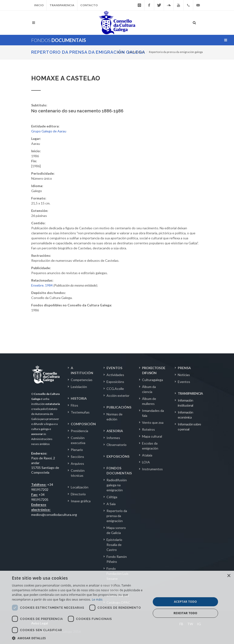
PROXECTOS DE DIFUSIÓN (154, 370)
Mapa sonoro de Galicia (116, 530)
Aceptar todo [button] (185, 602)
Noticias (184, 375)
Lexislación (79, 387)
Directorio (78, 494)
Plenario (77, 450)
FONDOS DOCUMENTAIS (119, 471)
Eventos (184, 382)
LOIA (146, 462)
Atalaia (147, 455)
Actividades (115, 375)
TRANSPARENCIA (190, 393)
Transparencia (62, 5)
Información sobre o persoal (189, 427)
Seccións (77, 457)
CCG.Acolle (115, 389)
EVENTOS (114, 368)
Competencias (82, 380)
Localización (80, 487)
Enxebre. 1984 (42, 285)
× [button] (229, 576)
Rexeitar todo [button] (185, 613)
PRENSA (184, 368)
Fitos (74, 405)
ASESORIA (115, 431)
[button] (79, 638)
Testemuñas (80, 412)
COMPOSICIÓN (83, 424)
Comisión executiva (78, 440)
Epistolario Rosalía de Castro (114, 545)
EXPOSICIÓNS (118, 456)
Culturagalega (153, 380)
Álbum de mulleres (149, 401)
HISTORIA (79, 398)
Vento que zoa (153, 422)
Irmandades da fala (153, 413)
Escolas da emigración (150, 446)
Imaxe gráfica (81, 501)
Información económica (185, 415)
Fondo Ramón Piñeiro (117, 559)
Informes (113, 438)
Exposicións (115, 382)
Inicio (39, 5)
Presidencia (79, 431)
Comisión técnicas (78, 473)
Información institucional (185, 403)
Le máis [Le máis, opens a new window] (97, 599)
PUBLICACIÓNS (119, 407)
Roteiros (148, 429)
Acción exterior (118, 395)
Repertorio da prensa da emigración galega (88, 52)
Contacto (89, 5)
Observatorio (117, 445)
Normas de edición (114, 417)
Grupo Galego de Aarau (49, 131)
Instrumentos (152, 469)
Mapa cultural (152, 436)
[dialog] (117, 607)
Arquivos (77, 463)
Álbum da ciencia (149, 389)
